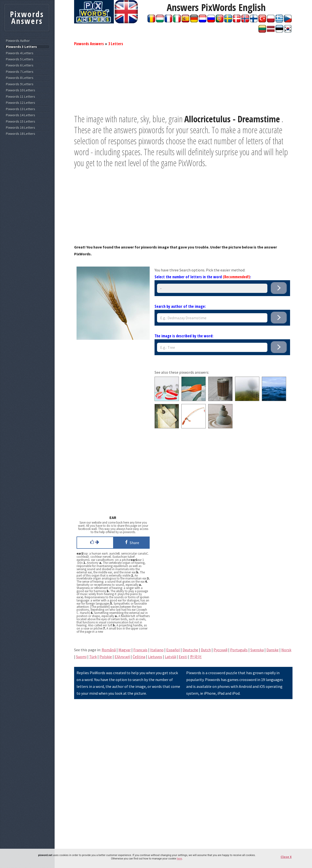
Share (131, 542)
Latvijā (170, 657)
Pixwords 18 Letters (20, 134)
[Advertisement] (183, 79)
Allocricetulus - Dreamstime (232, 119)
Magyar (125, 650)
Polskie (106, 657)
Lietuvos (155, 657)
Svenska (257, 650)
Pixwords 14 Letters (20, 115)
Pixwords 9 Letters (20, 84)
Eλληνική (122, 657)
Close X (286, 857)
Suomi (81, 657)
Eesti (183, 657)
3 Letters (116, 44)
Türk (93, 657)
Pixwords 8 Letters (20, 78)
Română (109, 650)
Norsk (286, 650)
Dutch (206, 650)
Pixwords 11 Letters (20, 97)
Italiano (157, 650)
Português (239, 650)
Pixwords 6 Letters (20, 65)
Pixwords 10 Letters (20, 90)
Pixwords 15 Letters (20, 121)
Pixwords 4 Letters (20, 53)
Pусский (220, 650)
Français (140, 650)
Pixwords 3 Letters (21, 47)
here (179, 859)
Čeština (139, 657)
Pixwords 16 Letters (20, 128)
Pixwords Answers (89, 44)
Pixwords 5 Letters (20, 59)
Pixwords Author (18, 41)
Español (173, 650)
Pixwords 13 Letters (20, 109)
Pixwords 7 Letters (20, 72)
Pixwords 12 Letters (20, 103)
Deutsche (190, 650)
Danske (273, 650)
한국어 (196, 657)
